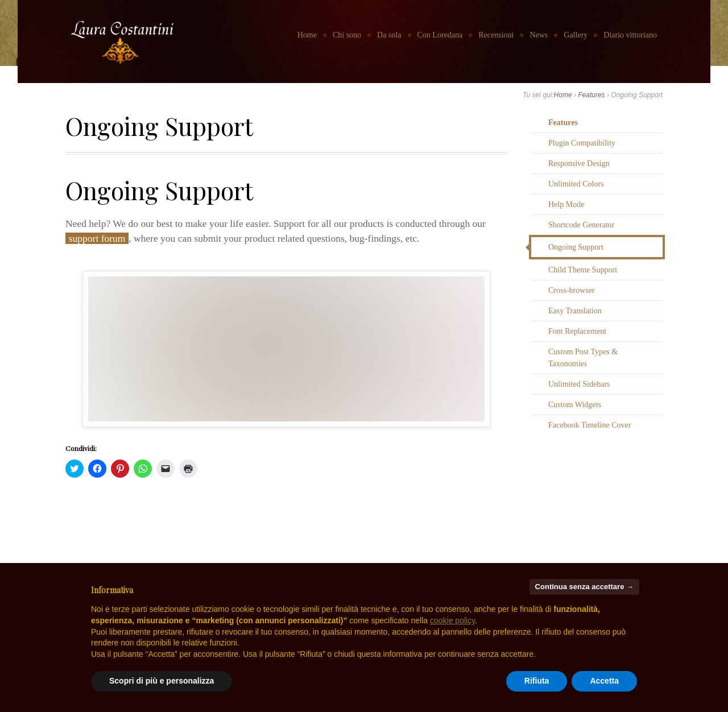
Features (591, 95)
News (539, 35)
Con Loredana (440, 35)
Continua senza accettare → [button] (584, 587)
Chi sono (347, 35)
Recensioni (496, 35)
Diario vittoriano (630, 35)
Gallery (576, 35)
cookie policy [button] (452, 620)
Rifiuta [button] (537, 681)
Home (307, 35)
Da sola (389, 35)
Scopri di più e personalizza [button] (162, 681)
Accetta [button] (604, 681)
